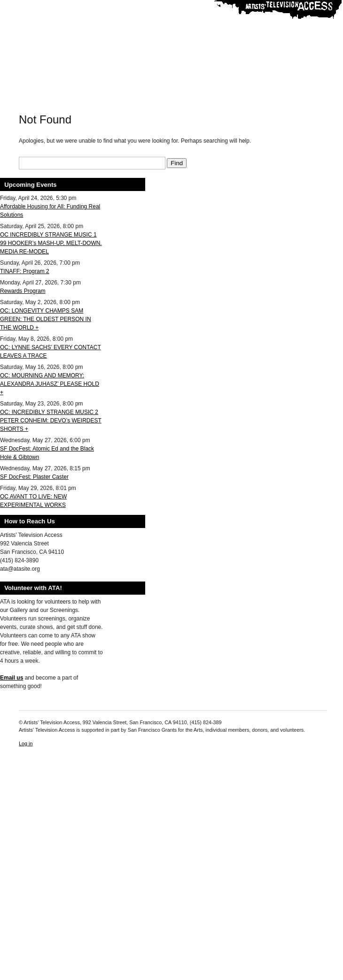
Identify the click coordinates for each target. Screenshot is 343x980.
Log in (26, 743)
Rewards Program (23, 291)
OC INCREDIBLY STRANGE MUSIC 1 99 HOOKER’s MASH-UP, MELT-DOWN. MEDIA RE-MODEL (51, 243)
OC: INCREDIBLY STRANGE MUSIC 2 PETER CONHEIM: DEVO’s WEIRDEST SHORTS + (51, 421)
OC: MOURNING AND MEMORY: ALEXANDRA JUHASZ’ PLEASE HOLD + (50, 384)
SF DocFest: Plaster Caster (34, 477)
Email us (12, 678)
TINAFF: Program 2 (25, 271)
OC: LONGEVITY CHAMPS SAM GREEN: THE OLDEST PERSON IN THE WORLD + (46, 319)
